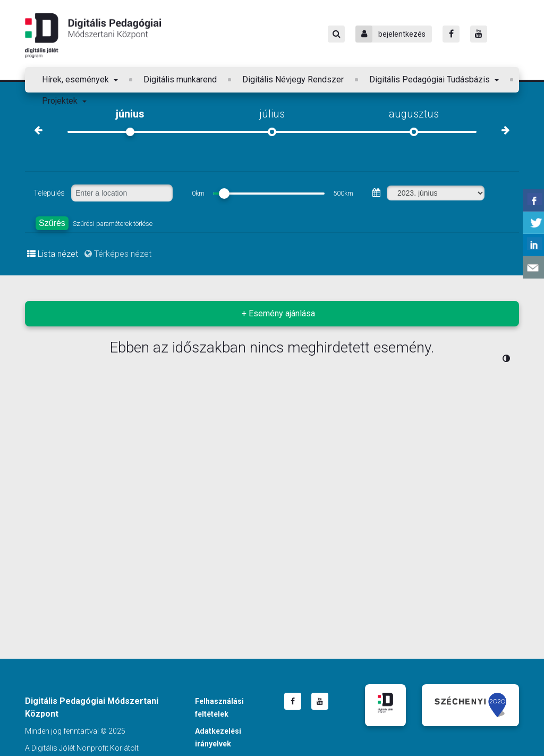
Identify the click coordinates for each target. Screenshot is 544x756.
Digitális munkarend (180, 79)
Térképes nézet (118, 254)
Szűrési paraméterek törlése (113, 224)
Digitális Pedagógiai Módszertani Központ (93, 36)
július (272, 114)
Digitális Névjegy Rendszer (293, 79)
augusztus (414, 114)
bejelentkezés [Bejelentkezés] (390, 34)
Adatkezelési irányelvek (218, 737)
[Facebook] (451, 34)
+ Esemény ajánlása (278, 313)
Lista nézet (53, 254)
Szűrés (52, 223)
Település (49, 193)
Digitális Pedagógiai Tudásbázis (431, 79)
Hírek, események (76, 79)
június (130, 114)
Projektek (61, 101)
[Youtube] (479, 34)
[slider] (224, 194)
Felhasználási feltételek (219, 708)
